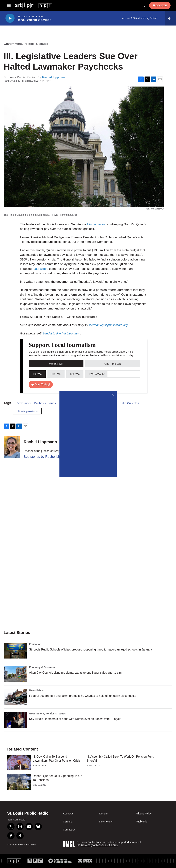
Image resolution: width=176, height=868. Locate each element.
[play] (10, 18)
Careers (67, 822)
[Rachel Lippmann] (12, 447)
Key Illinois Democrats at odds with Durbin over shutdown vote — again (75, 719)
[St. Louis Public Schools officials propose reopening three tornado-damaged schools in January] (15, 651)
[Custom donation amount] (124, 374)
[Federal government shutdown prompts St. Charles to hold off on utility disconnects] (15, 697)
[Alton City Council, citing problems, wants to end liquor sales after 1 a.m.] (15, 674)
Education (35, 644)
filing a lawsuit (97, 224)
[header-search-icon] (143, 5)
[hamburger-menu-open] (9, 5)
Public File (142, 822)
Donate (161, 5)
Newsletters (106, 822)
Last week (40, 269)
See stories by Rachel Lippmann (47, 457)
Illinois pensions (27, 411)
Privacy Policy (144, 814)
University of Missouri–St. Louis (99, 845)
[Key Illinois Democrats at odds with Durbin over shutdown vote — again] (15, 720)
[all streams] (171, 18)
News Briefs (36, 690)
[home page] (33, 5)
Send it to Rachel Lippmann (61, 333)
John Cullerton (130, 403)
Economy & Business (42, 667)
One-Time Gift (113, 364)
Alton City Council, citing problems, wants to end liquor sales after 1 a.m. (76, 673)
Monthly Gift (56, 364)
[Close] (113, 395)
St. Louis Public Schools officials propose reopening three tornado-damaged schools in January (91, 649)
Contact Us (69, 830)
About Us (68, 814)
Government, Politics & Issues (26, 44)
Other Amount (96, 374)
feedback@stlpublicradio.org (108, 325)
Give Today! (41, 384)
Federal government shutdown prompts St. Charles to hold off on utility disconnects (83, 696)
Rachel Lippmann (54, 77)
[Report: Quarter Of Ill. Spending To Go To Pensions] (19, 782)
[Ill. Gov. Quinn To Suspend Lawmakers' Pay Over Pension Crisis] (19, 763)
